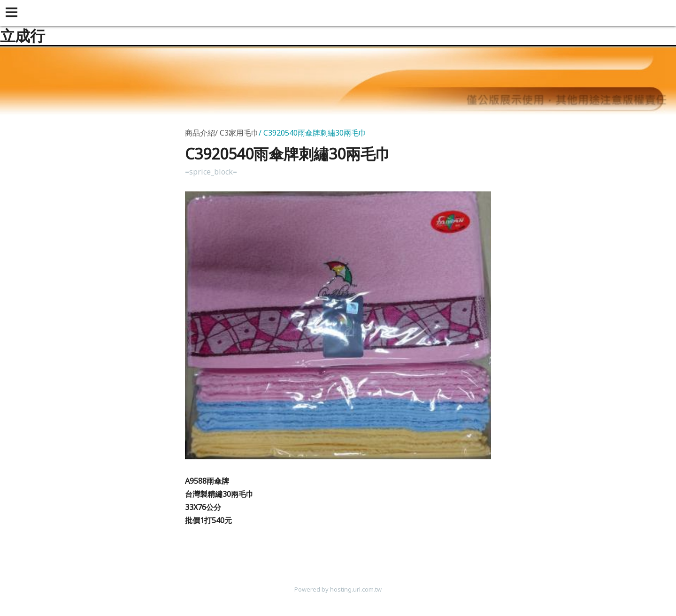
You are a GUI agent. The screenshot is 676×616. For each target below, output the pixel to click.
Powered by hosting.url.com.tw (338, 589)
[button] (13, 13)
